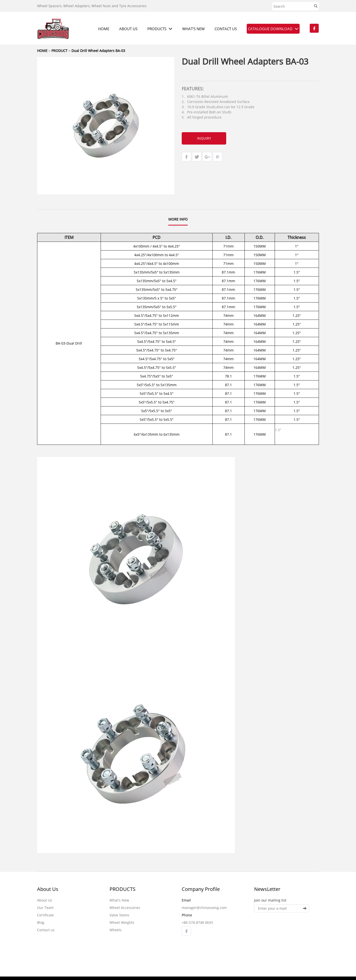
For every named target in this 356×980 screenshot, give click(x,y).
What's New (119, 900)
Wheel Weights (122, 922)
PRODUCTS (160, 29)
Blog (41, 922)
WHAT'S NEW (193, 29)
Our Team (45, 908)
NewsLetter (267, 889)
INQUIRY (204, 138)
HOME (104, 29)
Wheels (116, 930)
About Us (48, 889)
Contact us (46, 930)
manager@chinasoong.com (204, 908)
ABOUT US (128, 29)
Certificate (45, 915)
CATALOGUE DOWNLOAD (273, 29)
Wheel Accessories (125, 908)
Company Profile (201, 889)
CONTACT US (226, 29)
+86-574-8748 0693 (197, 922)
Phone (187, 915)
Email (186, 900)
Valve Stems (119, 915)
